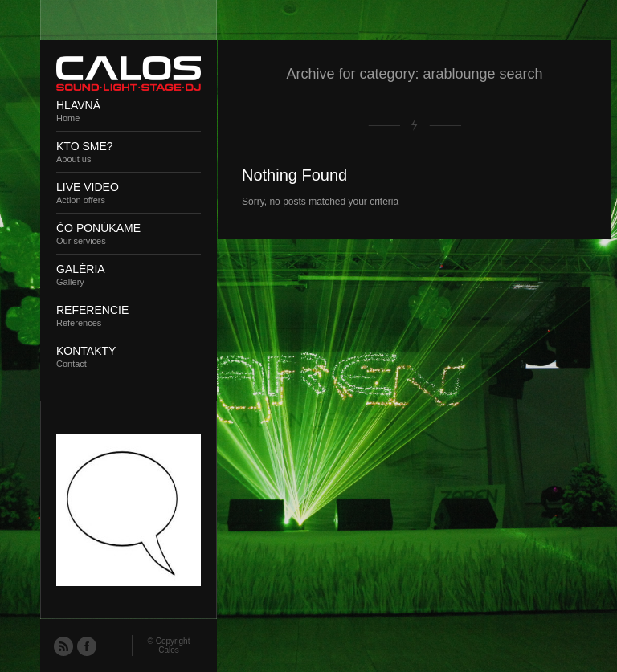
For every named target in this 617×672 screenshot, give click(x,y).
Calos (169, 650)
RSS (63, 646)
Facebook (86, 646)
